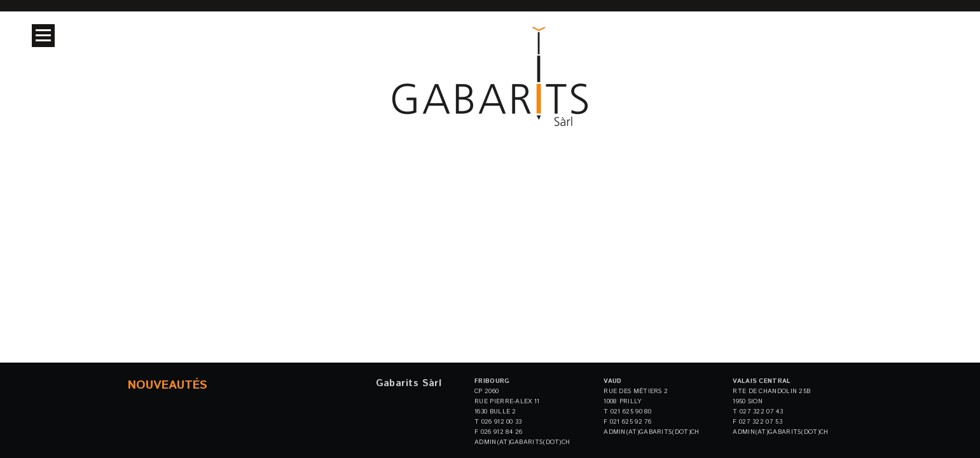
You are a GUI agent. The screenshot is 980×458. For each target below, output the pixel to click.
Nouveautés (168, 385)
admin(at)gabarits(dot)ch (522, 442)
